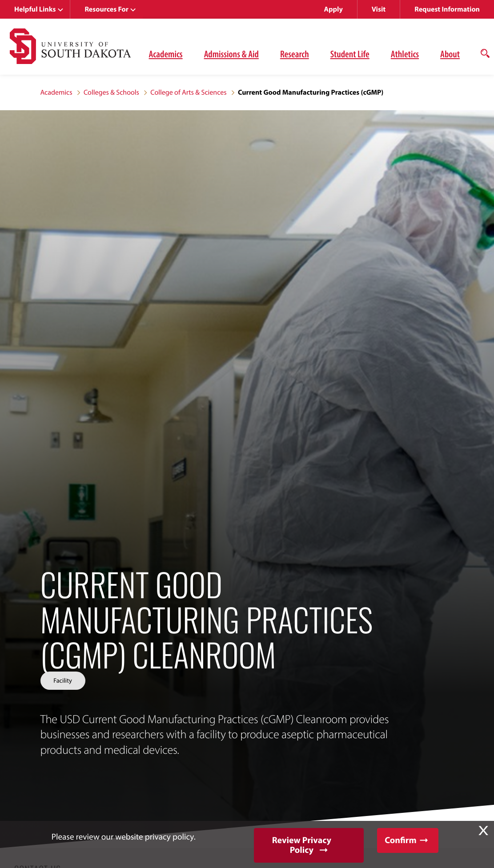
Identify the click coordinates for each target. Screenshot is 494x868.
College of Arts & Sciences (188, 92)
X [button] (483, 831)
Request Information (447, 9)
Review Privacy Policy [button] (302, 845)
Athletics (405, 54)
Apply (333, 9)
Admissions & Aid (231, 54)
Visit (379, 9)
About (450, 54)
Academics (166, 54)
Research (295, 54)
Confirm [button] (400, 840)
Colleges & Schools (111, 92)
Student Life (350, 54)
